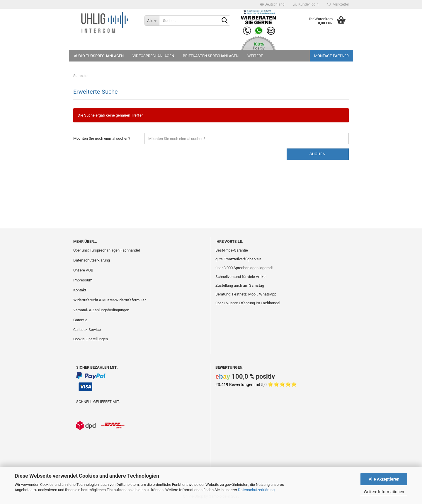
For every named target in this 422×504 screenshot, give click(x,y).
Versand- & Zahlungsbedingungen (101, 310)
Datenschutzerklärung (256, 490)
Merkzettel (338, 4)
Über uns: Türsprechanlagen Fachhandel (107, 250)
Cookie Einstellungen (91, 339)
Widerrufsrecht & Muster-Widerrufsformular (109, 300)
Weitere (255, 56)
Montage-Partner (331, 56)
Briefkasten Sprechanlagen (211, 56)
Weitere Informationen (384, 492)
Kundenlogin (306, 4)
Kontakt (80, 290)
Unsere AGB (83, 270)
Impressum (83, 280)
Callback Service (87, 330)
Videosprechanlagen (153, 56)
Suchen (318, 154)
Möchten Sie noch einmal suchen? (102, 138)
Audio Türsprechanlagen (99, 56)
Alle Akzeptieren (384, 479)
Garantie (80, 320)
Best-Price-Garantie (232, 250)
